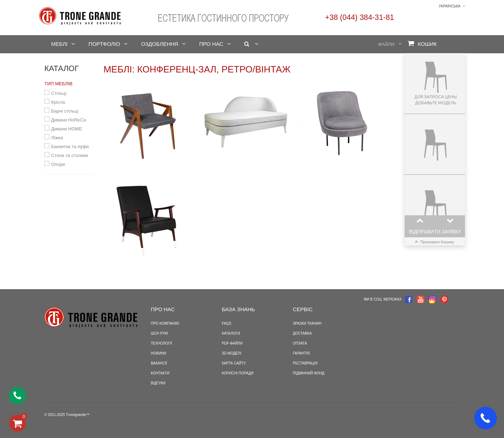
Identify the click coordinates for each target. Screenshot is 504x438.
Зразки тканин (307, 323)
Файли (387, 44)
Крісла (58, 102)
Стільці (59, 93)
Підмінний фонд (309, 373)
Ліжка (57, 138)
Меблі (59, 44)
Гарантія (301, 353)
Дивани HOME (67, 129)
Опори (58, 164)
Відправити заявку (435, 232)
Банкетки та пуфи (70, 147)
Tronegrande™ (78, 415)
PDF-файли (232, 343)
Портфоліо (104, 44)
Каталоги (231, 333)
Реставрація (305, 363)
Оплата (300, 343)
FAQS (227, 323)
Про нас (211, 44)
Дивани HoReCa (69, 120)
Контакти (160, 373)
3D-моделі (232, 353)
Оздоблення (160, 44)
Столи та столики (70, 155)
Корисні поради (238, 373)
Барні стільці (65, 111)
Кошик (422, 43)
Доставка (302, 333)
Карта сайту (234, 363)
